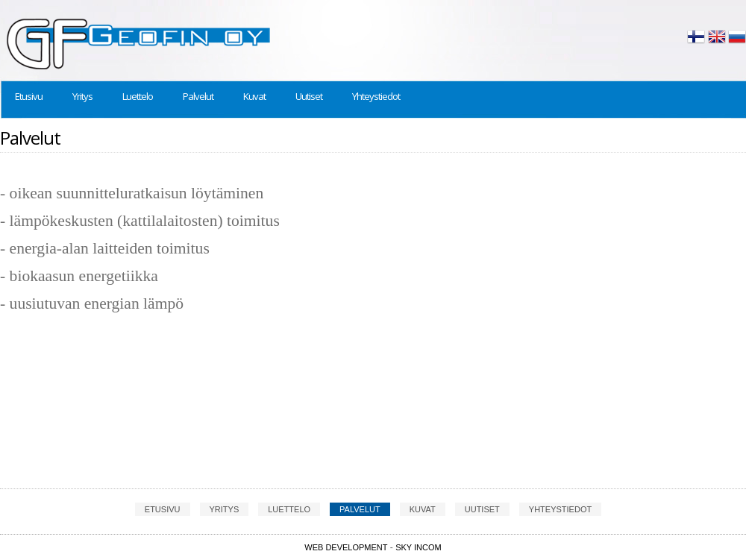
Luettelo (138, 96)
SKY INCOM (419, 547)
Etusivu (29, 96)
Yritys (82, 96)
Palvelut (198, 96)
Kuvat (254, 96)
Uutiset (309, 96)
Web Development (346, 547)
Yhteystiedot (376, 96)
